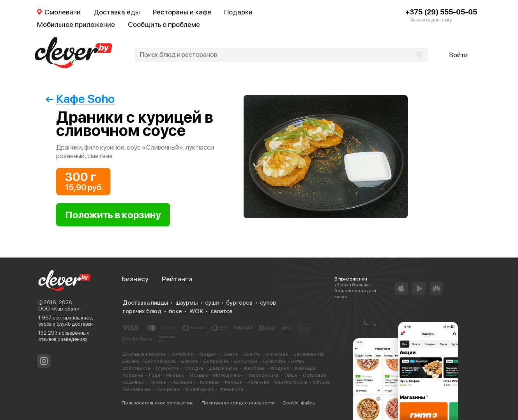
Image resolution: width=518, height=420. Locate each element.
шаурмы (187, 303)
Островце (315, 375)
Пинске (158, 382)
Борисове (246, 361)
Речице (233, 382)
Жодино (280, 368)
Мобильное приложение (76, 24)
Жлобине (254, 368)
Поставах (209, 382)
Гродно (207, 354)
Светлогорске (291, 382)
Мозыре (199, 375)
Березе (190, 361)
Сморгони (169, 389)
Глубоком (167, 368)
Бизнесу (135, 279)
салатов (222, 311)
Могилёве (277, 354)
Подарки (238, 12)
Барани (131, 361)
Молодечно (227, 375)
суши (212, 303)
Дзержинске (223, 368)
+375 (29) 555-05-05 (441, 12)
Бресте (252, 354)
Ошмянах (133, 382)
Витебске (182, 354)
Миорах (175, 375)
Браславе (274, 361)
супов (268, 303)
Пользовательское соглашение (158, 403)
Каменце (305, 368)
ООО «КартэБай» (59, 309)
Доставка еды (117, 12)
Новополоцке (263, 375)
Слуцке (321, 382)
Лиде (155, 375)
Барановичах (309, 354)
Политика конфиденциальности (238, 403)
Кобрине (133, 375)
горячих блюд (142, 311)
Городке (194, 368)
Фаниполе (231, 389)
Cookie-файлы (299, 403)
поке (175, 311)
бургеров (239, 303)
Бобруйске (216, 361)
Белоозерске (160, 361)
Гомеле (230, 354)
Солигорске (200, 389)
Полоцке (182, 382)
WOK (196, 311)
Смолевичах (137, 389)
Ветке (298, 361)
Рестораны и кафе (182, 12)
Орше (291, 375)
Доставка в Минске (144, 354)
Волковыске (136, 368)
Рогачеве (258, 382)
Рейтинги (177, 279)
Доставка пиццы (145, 303)
